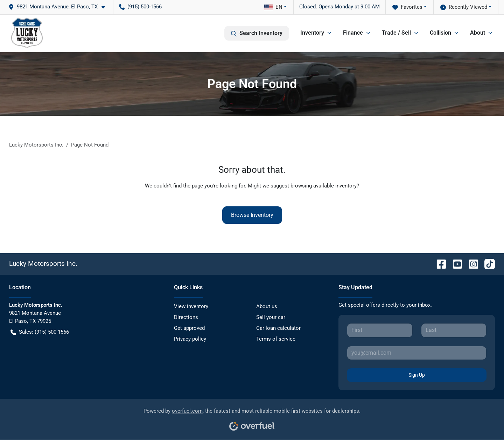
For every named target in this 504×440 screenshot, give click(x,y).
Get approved (189, 328)
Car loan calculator (278, 328)
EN (273, 7)
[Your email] (417, 353)
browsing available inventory (324, 186)
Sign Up (417, 375)
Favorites (407, 7)
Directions (186, 317)
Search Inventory (257, 33)
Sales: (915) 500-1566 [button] (40, 332)
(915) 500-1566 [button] (140, 7)
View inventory (191, 306)
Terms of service (276, 339)
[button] (59, 7)
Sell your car (271, 317)
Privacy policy (190, 339)
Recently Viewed (464, 7)
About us (267, 306)
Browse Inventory (252, 215)
